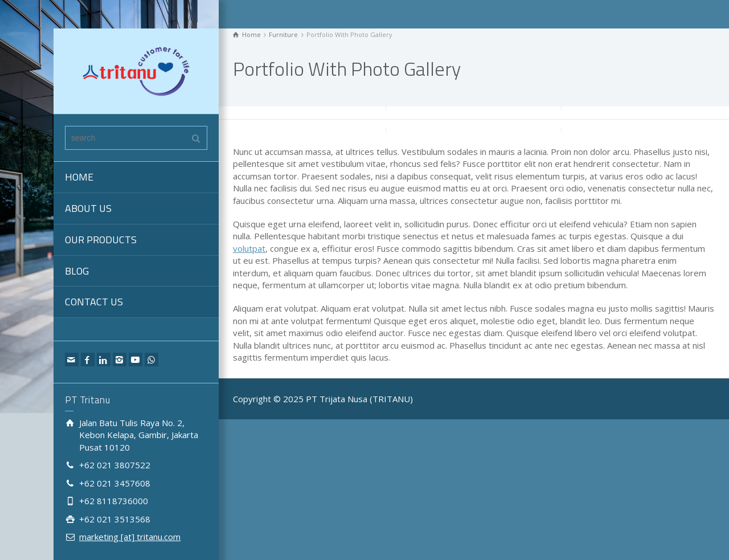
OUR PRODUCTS (101, 240)
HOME (79, 177)
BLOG (77, 271)
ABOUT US (88, 208)
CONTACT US (94, 302)
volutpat (249, 248)
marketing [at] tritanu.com (130, 537)
